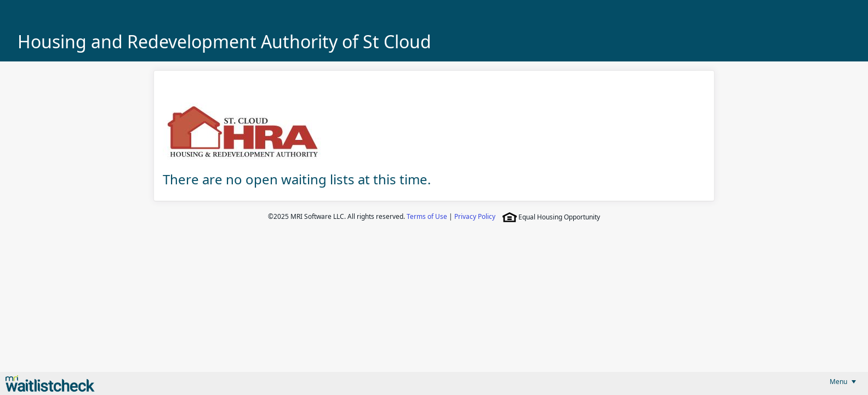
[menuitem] (843, 382)
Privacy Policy (475, 216)
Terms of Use (427, 216)
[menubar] (843, 382)
